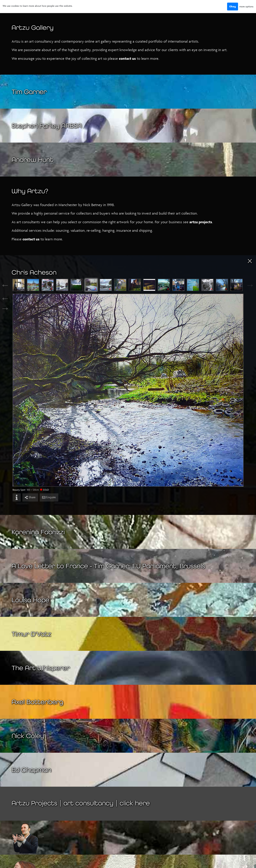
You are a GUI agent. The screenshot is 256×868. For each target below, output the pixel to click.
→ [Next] (5, 308)
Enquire (49, 497)
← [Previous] (5, 298)
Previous (9, 285)
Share (30, 497)
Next (247, 285)
